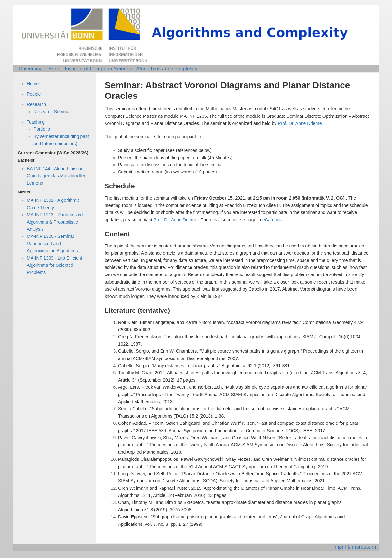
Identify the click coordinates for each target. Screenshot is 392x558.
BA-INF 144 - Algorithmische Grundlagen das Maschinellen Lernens (56, 176)
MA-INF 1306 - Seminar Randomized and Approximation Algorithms (52, 243)
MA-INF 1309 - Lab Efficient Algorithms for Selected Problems (54, 265)
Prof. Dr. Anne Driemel (300, 123)
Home (33, 84)
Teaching (36, 122)
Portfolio (42, 129)
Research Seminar (52, 112)
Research (36, 104)
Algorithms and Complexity (167, 69)
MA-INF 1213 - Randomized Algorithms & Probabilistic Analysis (55, 222)
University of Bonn (40, 69)
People (34, 94)
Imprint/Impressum (355, 547)
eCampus (272, 220)
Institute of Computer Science (98, 69)
